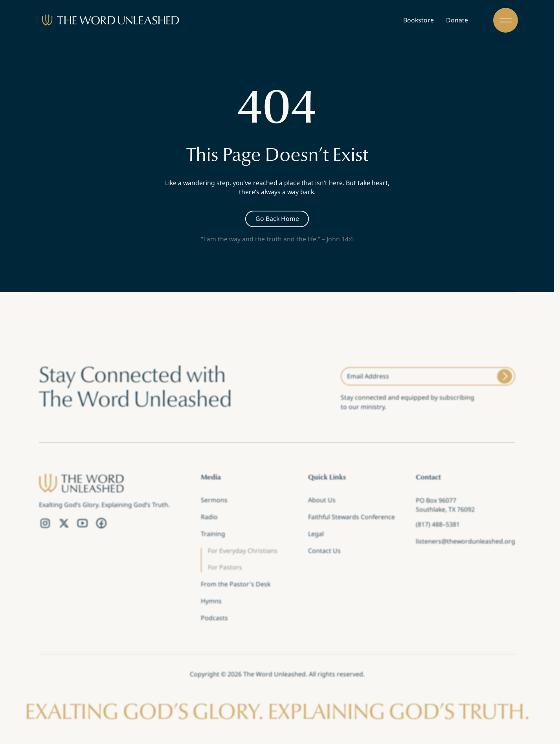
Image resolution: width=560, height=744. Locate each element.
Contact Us (324, 551)
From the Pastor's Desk (236, 585)
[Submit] (505, 377)
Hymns (211, 602)
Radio (209, 518)
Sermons (214, 501)
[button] (506, 20)
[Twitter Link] (64, 524)
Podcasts (214, 618)
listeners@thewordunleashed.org (465, 542)
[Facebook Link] (101, 524)
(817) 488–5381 (438, 525)
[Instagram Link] (45, 524)
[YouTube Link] (83, 524)
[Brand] (110, 20)
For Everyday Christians (243, 551)
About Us (322, 501)
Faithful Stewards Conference (352, 518)
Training (213, 535)
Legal (316, 535)
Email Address (368, 376)
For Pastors (225, 568)
